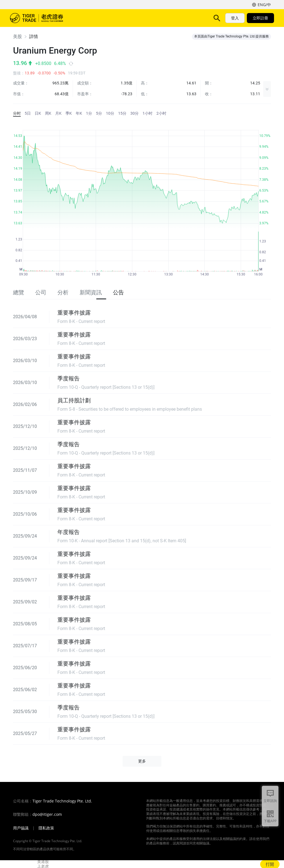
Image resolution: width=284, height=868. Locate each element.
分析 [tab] (63, 292)
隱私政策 (46, 828)
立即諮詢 (270, 801)
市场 (90, 18)
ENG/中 (264, 5)
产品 (108, 18)
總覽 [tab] (19, 292)
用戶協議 (21, 828)
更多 (186, 18)
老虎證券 (40, 18)
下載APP (270, 821)
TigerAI (146, 18)
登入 (235, 18)
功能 (125, 18)
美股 (17, 37)
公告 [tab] (118, 292)
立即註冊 (260, 18)
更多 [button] (142, 761)
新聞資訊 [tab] (91, 292)
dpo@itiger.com (47, 814)
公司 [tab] (41, 292)
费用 (166, 18)
